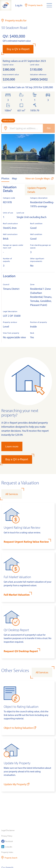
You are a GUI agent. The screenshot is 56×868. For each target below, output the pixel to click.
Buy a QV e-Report (18, 49)
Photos (5, 178)
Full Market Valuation (17, 595)
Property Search (9, 858)
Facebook (7, 841)
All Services (12, 494)
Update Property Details (37, 190)
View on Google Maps (40, 178)
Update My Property (17, 784)
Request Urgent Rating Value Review (26, 542)
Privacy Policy (7, 836)
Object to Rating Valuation (20, 728)
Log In (19, 5)
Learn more (12, 446)
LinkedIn (7, 847)
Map (14, 178)
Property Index (7, 852)
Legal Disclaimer (8, 830)
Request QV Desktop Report (21, 651)
